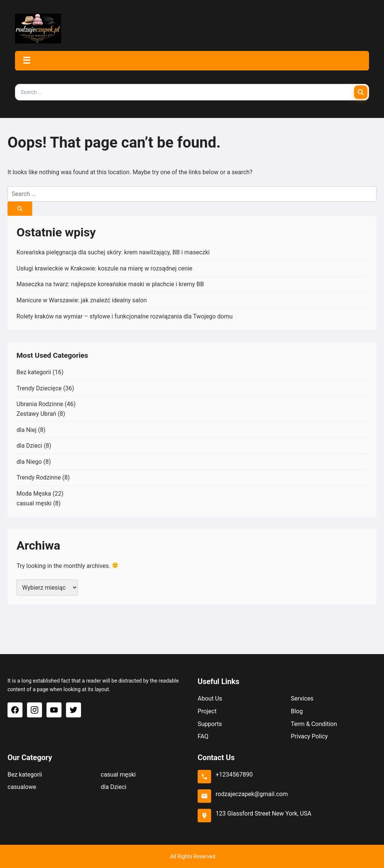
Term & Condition (314, 724)
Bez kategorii (34, 372)
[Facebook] (15, 710)
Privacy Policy (310, 736)
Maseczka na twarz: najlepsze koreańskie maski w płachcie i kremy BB (110, 284)
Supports (210, 724)
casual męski (34, 503)
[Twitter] (73, 710)
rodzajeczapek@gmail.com (252, 794)
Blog (297, 711)
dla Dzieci (29, 446)
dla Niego (29, 462)
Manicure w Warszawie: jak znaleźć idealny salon (82, 300)
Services (302, 698)
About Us (210, 698)
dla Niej (26, 430)
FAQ (203, 736)
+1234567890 (234, 775)
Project (207, 711)
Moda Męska (34, 494)
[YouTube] (54, 710)
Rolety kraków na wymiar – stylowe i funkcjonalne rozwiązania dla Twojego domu (124, 316)
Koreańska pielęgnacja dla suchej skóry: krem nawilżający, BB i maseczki (113, 252)
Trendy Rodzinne (39, 477)
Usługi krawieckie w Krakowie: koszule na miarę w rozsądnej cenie (104, 268)
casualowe (22, 787)
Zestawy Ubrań (36, 414)
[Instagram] (34, 710)
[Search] (361, 92)
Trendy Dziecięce (39, 388)
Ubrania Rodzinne (40, 404)
